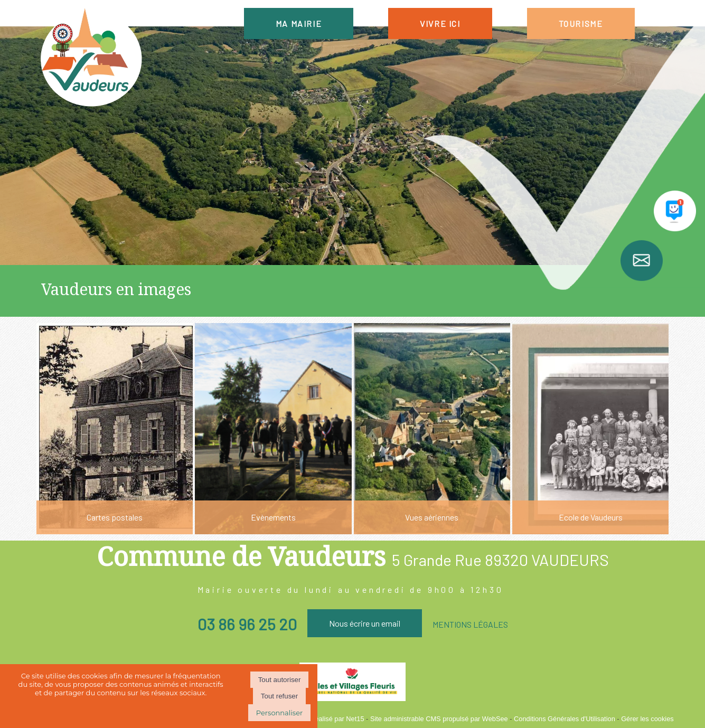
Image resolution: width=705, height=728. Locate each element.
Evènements (273, 517)
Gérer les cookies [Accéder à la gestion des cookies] (647, 719)
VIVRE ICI (440, 23)
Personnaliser (279, 713)
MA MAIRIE (299, 23)
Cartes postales (115, 517)
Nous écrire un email (365, 623)
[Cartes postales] (115, 429)
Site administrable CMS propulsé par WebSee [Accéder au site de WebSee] (439, 719)
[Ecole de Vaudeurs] (590, 429)
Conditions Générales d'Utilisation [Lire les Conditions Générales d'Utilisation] (565, 719)
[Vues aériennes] (432, 429)
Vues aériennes (432, 517)
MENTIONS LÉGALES (470, 624)
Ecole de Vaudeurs (591, 517)
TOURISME (581, 23)
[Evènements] (273, 429)
